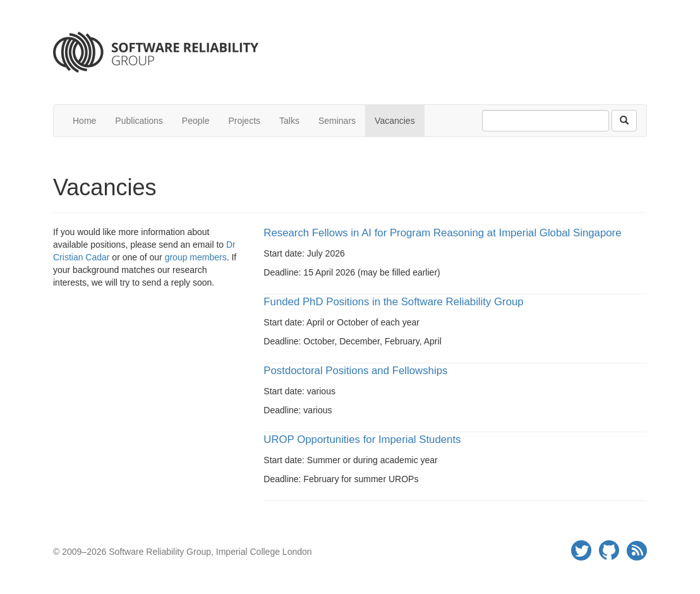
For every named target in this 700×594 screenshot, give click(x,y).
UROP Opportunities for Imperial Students (362, 439)
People (196, 121)
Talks (289, 121)
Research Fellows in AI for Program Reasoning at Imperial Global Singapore (442, 233)
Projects (244, 121)
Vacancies (395, 121)
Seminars (337, 121)
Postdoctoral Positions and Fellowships (355, 371)
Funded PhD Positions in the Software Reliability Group (393, 302)
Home (84, 121)
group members (196, 257)
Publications (139, 121)
